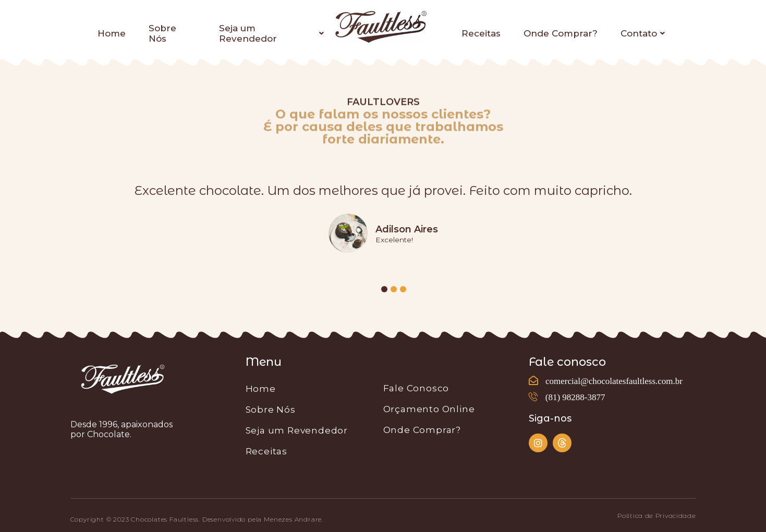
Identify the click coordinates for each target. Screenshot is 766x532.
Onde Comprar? (561, 33)
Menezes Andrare (293, 519)
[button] (656, 516)
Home (112, 33)
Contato (643, 33)
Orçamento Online (429, 409)
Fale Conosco (416, 388)
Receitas (481, 33)
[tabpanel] (383, 221)
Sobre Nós (162, 33)
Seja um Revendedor (271, 33)
